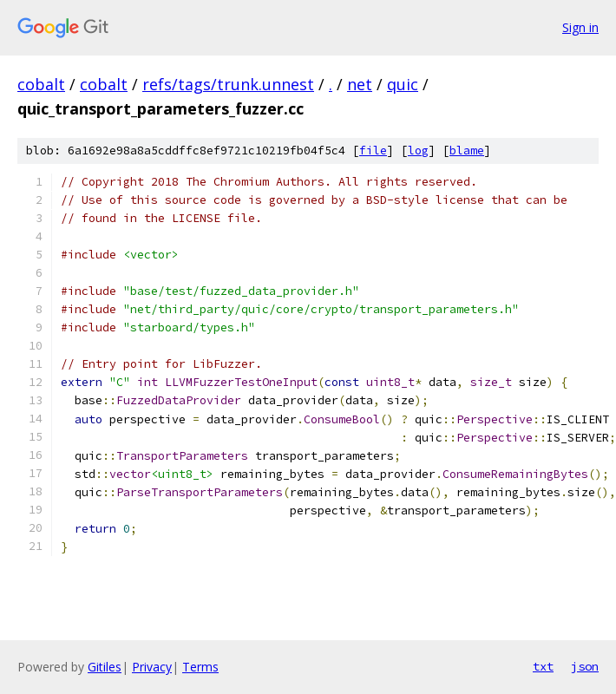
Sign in (580, 27)
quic (403, 84)
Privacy (152, 667)
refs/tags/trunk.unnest (228, 84)
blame (467, 151)
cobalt (41, 84)
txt (543, 666)
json (585, 666)
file (373, 151)
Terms (200, 667)
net (360, 84)
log (418, 151)
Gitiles (105, 667)
